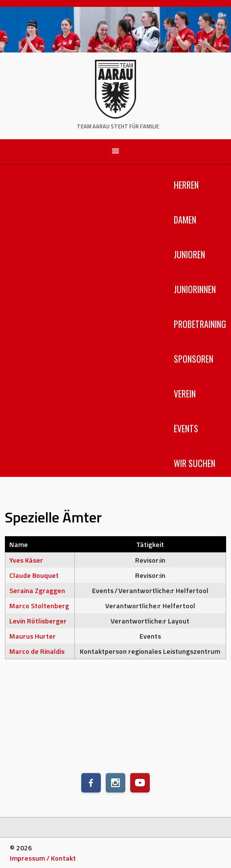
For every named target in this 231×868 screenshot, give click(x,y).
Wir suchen (195, 463)
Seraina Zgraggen (37, 590)
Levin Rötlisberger (38, 621)
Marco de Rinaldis (37, 651)
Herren (186, 185)
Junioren (189, 254)
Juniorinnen (195, 289)
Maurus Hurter (33, 636)
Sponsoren (194, 359)
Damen (185, 220)
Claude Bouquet (34, 575)
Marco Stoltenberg (39, 606)
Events (186, 428)
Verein (185, 394)
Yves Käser (26, 560)
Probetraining (200, 324)
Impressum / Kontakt (43, 858)
